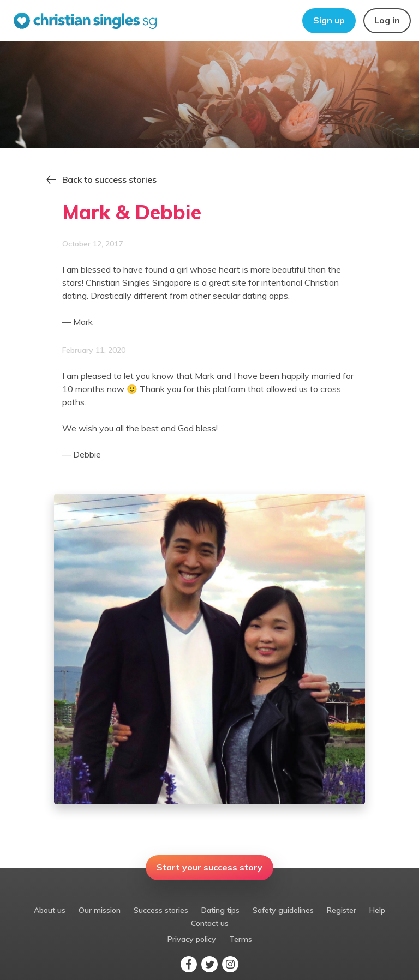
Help (377, 910)
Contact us (210, 923)
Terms (241, 939)
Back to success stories (109, 179)
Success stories (161, 910)
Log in (387, 20)
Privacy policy (192, 939)
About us (50, 910)
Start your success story (209, 867)
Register (342, 910)
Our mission (100, 910)
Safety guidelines (283, 910)
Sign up (329, 20)
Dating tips (220, 910)
